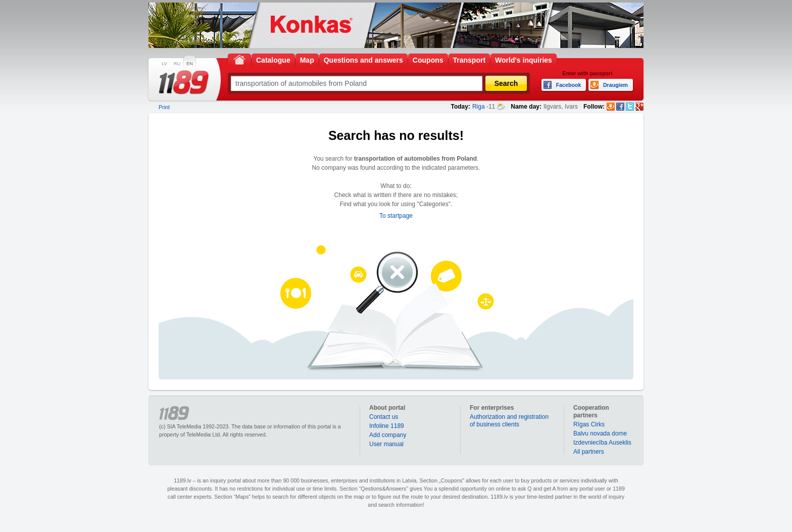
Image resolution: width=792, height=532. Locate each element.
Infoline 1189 (387, 426)
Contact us (384, 417)
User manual (386, 444)
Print (164, 107)
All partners (589, 452)
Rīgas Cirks (589, 424)
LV (164, 64)
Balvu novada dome (600, 433)
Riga (479, 107)
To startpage (396, 216)
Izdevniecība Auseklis (602, 443)
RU (177, 64)
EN (190, 64)
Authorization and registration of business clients (509, 421)
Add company (388, 435)
